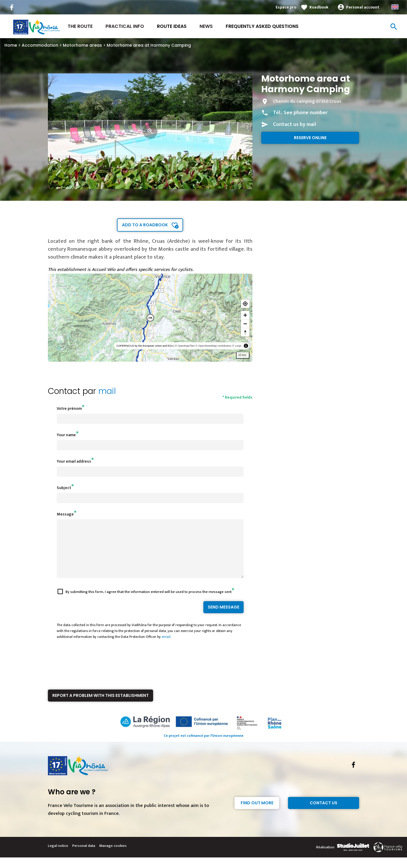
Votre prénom (69, 408)
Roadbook (319, 7)
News (206, 26)
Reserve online (310, 138)
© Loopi (237, 346)
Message (65, 514)
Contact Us (324, 813)
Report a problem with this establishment (101, 706)
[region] (150, 318)
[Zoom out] (245, 324)
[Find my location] (245, 304)
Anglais (395, 7)
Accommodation (40, 45)
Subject (64, 488)
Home (11, 45)
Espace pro (286, 7)
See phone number (306, 113)
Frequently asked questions (262, 26)
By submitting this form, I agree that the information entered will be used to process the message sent (149, 602)
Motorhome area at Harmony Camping (149, 45)
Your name (66, 435)
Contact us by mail (294, 124)
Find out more (257, 813)
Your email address (74, 461)
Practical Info (125, 26)
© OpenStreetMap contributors (213, 346)
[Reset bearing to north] (245, 332)
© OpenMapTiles (185, 346)
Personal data (84, 856)
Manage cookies (113, 856)
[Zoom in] (245, 315)
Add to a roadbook (145, 225)
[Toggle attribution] (246, 346)
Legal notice (58, 856)
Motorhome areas (82, 45)
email (166, 647)
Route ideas (172, 26)
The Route (80, 26)
